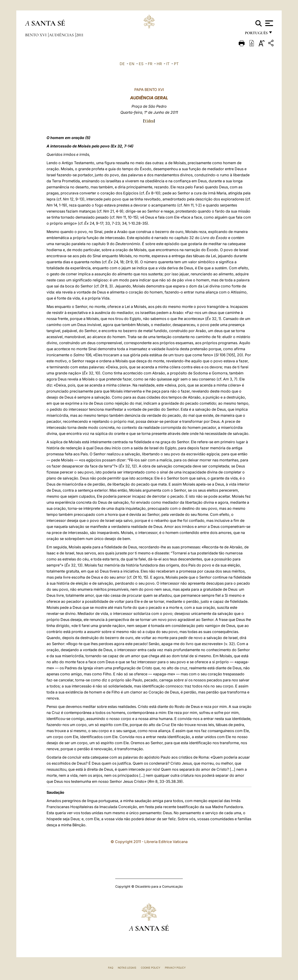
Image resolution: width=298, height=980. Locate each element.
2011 (80, 35)
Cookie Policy (151, 968)
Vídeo (149, 121)
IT (168, 64)
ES (141, 64)
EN (132, 64)
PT (176, 64)
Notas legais (127, 968)
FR (150, 64)
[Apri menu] (269, 23)
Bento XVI (36, 35)
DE (122, 64)
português (256, 34)
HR (159, 64)
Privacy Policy (175, 968)
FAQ (111, 968)
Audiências (62, 35)
